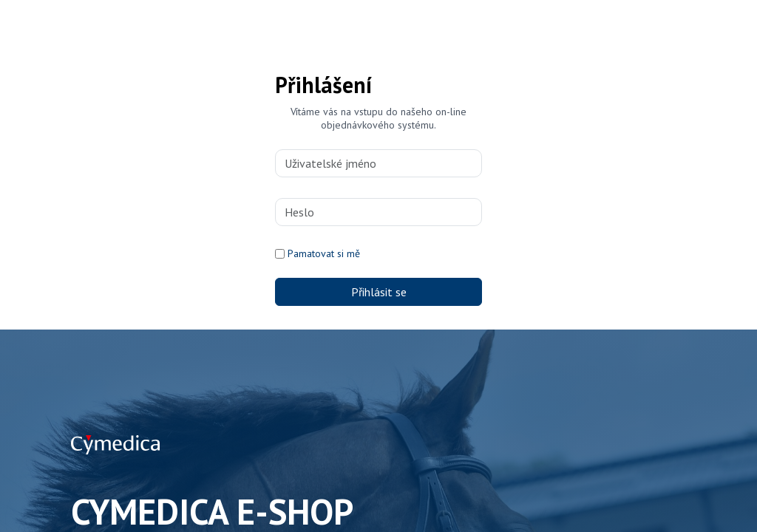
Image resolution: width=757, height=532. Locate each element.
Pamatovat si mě (324, 253)
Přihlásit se (379, 292)
